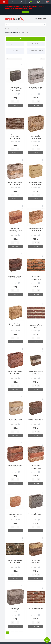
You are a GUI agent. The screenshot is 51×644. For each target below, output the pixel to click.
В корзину (15, 105)
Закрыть (25, 12)
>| (21, 633)
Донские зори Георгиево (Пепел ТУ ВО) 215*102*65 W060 (36, 373)
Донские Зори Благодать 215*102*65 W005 (15, 230)
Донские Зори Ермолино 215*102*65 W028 (15, 515)
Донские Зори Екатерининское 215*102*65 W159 (36, 467)
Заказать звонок (41, 20)
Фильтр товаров (25, 39)
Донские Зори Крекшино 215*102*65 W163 (15, 610)
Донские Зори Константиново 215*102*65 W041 (36, 562)
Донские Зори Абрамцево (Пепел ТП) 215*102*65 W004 (15, 89)
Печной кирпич (12, 29)
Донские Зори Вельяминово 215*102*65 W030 (36, 278)
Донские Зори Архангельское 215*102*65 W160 (36, 137)
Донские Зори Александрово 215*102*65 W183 (15, 137)
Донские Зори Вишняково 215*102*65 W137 (36, 326)
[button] (21, 2)
